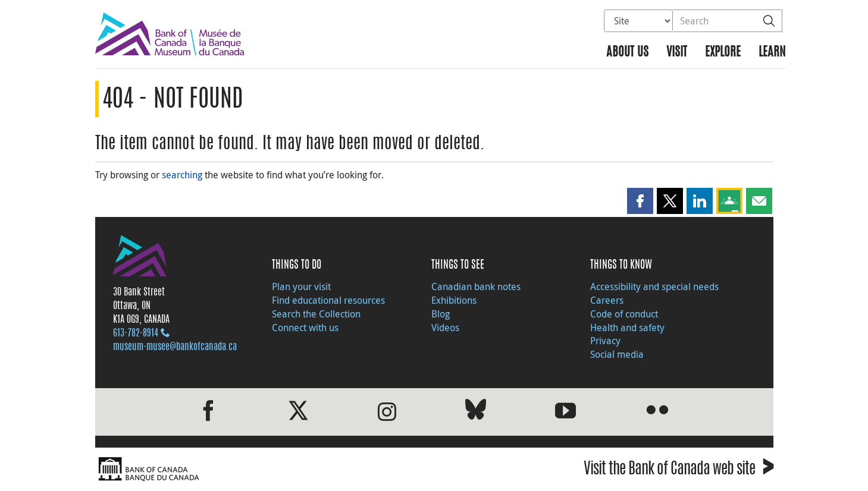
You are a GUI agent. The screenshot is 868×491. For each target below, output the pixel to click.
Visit (677, 53)
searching (182, 175)
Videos (445, 328)
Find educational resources (328, 300)
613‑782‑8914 (136, 333)
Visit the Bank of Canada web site (679, 470)
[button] (640, 201)
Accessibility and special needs (654, 287)
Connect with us (305, 328)
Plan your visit (301, 287)
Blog (441, 314)
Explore (723, 53)
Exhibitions (454, 300)
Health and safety (627, 328)
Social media (617, 354)
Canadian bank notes (476, 287)
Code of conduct (624, 314)
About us (627, 53)
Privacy (605, 341)
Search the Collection (316, 314)
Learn (772, 53)
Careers (607, 300)
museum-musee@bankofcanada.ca (175, 347)
